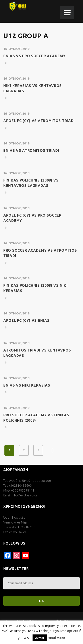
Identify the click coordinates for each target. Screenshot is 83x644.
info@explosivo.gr (24, 495)
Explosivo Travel (14, 532)
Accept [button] (40, 638)
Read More (56, 638)
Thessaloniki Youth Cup (19, 527)
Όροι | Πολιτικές (14, 518)
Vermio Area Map (15, 522)
